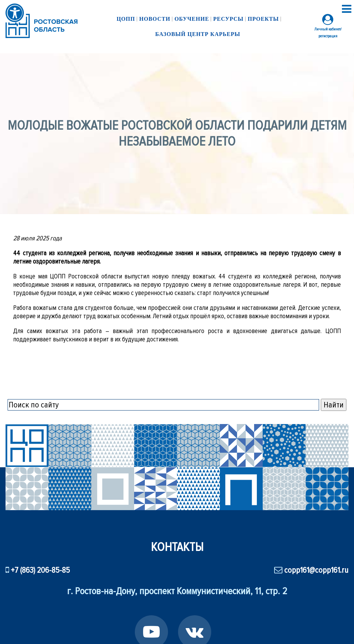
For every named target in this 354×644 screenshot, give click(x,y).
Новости (155, 19)
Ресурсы (229, 19)
